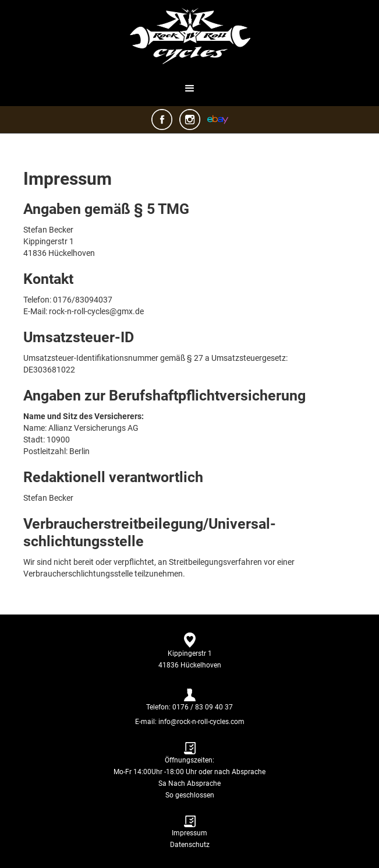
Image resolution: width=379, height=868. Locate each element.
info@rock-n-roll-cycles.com (201, 722)
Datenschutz (190, 845)
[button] (190, 89)
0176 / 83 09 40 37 (203, 707)
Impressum (189, 833)
